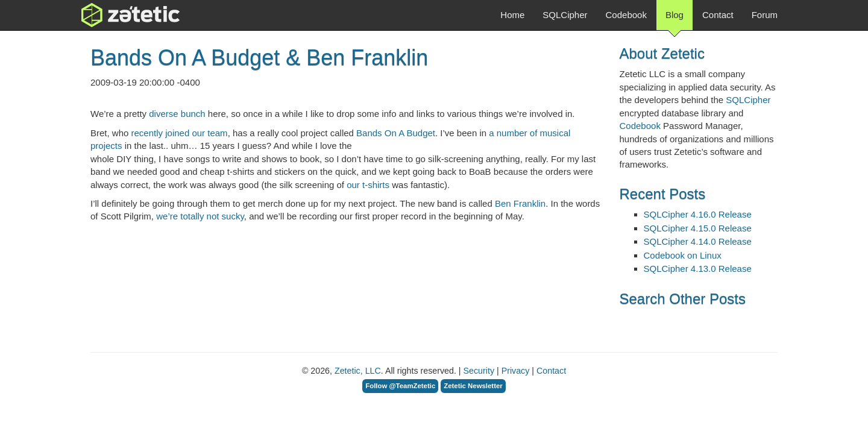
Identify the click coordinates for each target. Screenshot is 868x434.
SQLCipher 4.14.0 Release (698, 241)
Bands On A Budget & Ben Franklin (259, 58)
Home (512, 15)
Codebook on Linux (683, 255)
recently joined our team (180, 133)
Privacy (516, 371)
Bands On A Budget (396, 133)
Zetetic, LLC (358, 371)
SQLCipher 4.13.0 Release (698, 269)
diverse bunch (177, 114)
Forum (765, 15)
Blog (675, 20)
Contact (718, 15)
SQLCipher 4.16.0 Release (698, 214)
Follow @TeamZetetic (400, 386)
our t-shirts (368, 185)
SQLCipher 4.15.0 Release (698, 228)
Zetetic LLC (118, 15)
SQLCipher (565, 15)
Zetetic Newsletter (473, 386)
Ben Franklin (520, 203)
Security (479, 371)
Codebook (626, 15)
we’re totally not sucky (200, 216)
